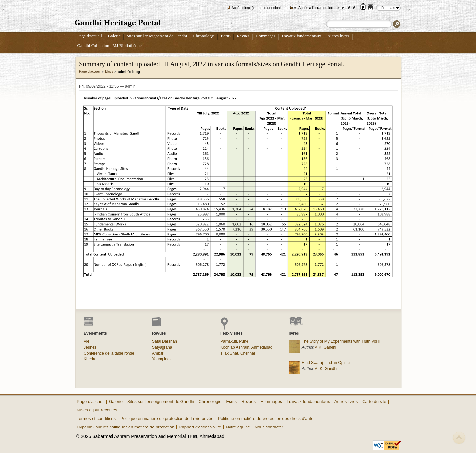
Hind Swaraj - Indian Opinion (327, 363)
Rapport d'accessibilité (200, 427)
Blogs (109, 71)
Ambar (158, 353)
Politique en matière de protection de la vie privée (167, 418)
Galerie (114, 36)
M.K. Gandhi (325, 347)
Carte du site (374, 401)
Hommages (265, 36)
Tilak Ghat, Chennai (238, 353)
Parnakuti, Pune (234, 341)
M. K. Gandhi (326, 369)
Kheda (89, 359)
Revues (243, 36)
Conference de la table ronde (109, 353)
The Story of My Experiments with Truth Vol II (341, 341)
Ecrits (226, 36)
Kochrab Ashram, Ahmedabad (246, 347)
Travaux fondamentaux (301, 36)
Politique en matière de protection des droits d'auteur (267, 418)
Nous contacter (269, 427)
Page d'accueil (90, 36)
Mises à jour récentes (97, 410)
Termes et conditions (96, 418)
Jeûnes (90, 347)
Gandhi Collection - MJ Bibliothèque (110, 46)
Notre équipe (238, 427)
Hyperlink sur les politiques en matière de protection (126, 427)
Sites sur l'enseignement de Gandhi (157, 36)
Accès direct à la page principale (257, 8)
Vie (86, 341)
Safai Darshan (164, 341)
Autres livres (338, 36)
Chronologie (204, 36)
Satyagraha (162, 347)
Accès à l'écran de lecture (319, 8)
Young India (162, 359)
